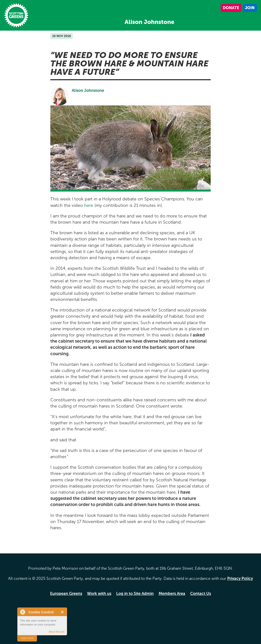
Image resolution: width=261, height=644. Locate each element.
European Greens (66, 594)
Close (63, 612)
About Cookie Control (22, 612)
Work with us (99, 594)
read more (27, 638)
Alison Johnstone (88, 90)
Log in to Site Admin (135, 594)
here (89, 205)
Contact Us (201, 594)
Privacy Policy (240, 578)
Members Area (172, 594)
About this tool (57, 632)
